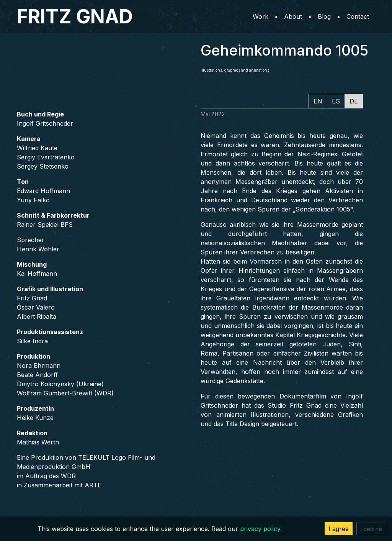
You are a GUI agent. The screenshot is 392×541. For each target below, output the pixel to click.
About (293, 16)
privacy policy (260, 529)
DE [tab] (354, 101)
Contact (358, 16)
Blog (324, 16)
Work (261, 16)
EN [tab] (318, 101)
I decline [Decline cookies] (371, 529)
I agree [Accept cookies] (339, 529)
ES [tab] (336, 101)
